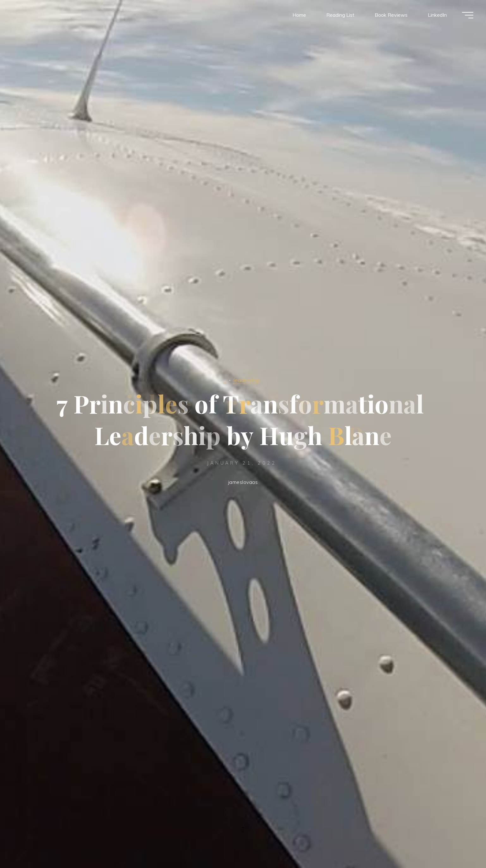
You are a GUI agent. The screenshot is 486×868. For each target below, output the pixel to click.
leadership (247, 380)
